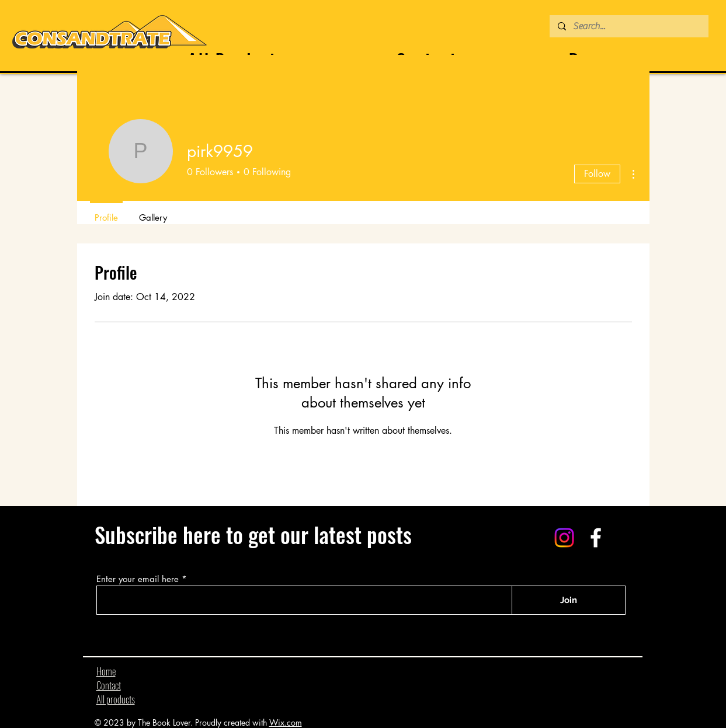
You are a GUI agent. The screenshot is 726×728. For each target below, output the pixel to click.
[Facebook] (596, 538)
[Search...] (628, 26)
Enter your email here (138, 579)
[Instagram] (564, 538)
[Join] (569, 600)
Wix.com (286, 722)
